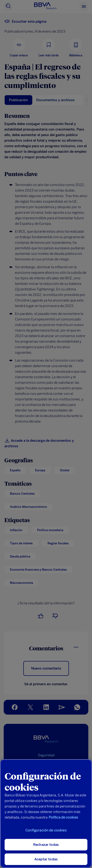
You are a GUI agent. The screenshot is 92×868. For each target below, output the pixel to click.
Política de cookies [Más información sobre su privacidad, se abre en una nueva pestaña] (63, 817)
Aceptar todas (46, 859)
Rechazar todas (46, 845)
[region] (46, 814)
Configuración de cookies (46, 830)
